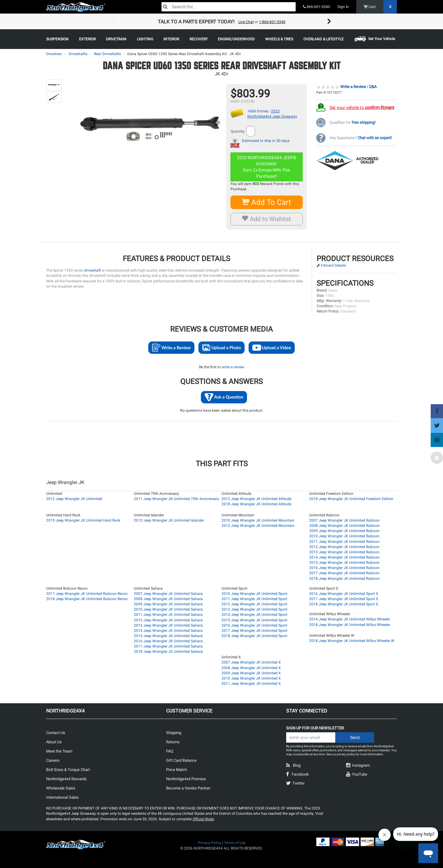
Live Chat (246, 22)
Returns (173, 742)
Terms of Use (235, 843)
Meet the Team (59, 751)
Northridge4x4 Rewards (66, 779)
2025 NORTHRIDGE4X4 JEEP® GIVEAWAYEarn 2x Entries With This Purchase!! (267, 167)
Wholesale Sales (61, 788)
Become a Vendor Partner (188, 788)
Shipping (174, 733)
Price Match (177, 770)
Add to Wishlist (267, 219)
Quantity (237, 131)
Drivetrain (54, 54)
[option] (221, 22)
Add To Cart (267, 202)
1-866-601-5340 (272, 22)
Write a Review (353, 87)
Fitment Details (333, 265)
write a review (233, 367)
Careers (53, 760)
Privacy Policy (210, 843)
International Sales (62, 797)
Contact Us (56, 733)
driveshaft (93, 270)
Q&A (373, 87)
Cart (380, 7)
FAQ (170, 751)
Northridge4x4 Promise (186, 779)
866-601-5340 (317, 7)
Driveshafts (78, 54)
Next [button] (329, 22)
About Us (54, 742)
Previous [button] (114, 22)
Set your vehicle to (362, 107)
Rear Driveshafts (107, 54)
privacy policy (346, 754)
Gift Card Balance (181, 760)
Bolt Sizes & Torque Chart (68, 770)
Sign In (343, 7)
